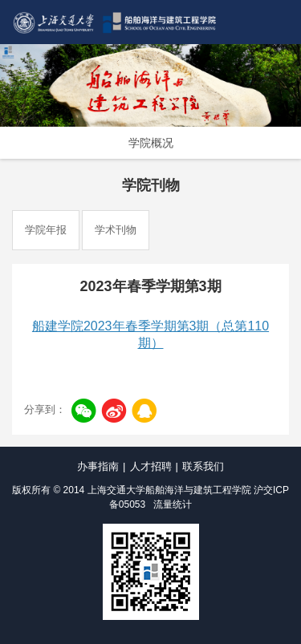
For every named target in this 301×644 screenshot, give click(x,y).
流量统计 (173, 504)
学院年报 (46, 230)
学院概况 (151, 143)
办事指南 (98, 466)
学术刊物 (116, 230)
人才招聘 (151, 466)
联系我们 (203, 466)
